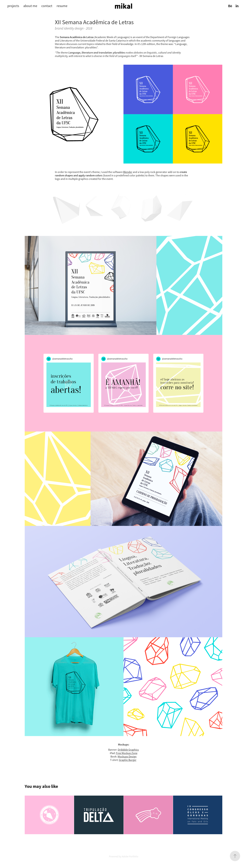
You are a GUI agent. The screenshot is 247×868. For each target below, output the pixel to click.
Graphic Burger (128, 760)
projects (13, 6)
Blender (128, 172)
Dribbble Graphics (128, 750)
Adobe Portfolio (130, 856)
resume (62, 6)
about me (30, 6)
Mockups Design (127, 757)
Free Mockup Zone (127, 753)
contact (47, 6)
